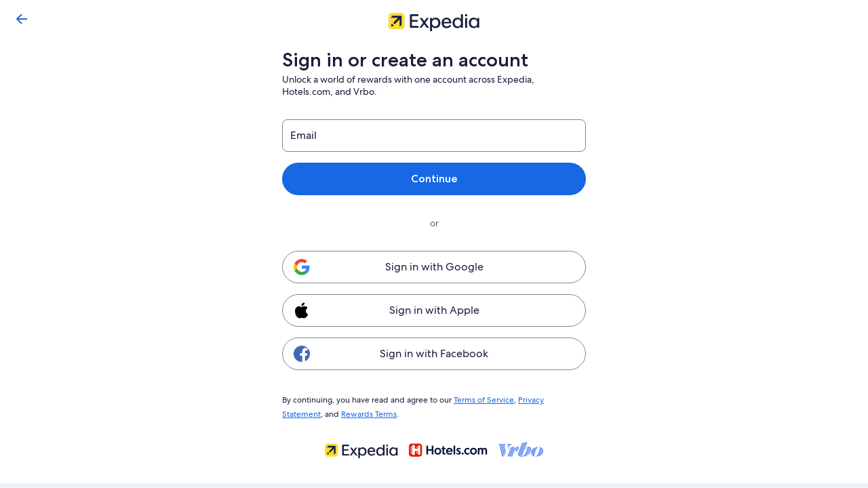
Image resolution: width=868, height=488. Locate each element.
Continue (434, 179)
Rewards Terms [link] (326, 412)
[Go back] (22, 19)
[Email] (434, 136)
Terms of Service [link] (478, 399)
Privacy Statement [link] (545, 399)
